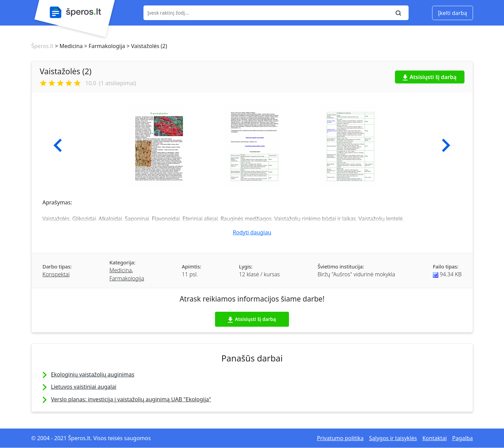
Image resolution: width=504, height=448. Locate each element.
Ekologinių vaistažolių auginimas (93, 374)
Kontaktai (434, 438)
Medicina (121, 270)
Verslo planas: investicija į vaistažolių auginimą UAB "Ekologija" (131, 399)
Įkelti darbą (452, 13)
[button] (58, 145)
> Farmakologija (104, 46)
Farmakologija (127, 278)
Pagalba (462, 438)
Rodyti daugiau (252, 232)
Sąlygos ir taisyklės (393, 438)
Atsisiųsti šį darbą (430, 77)
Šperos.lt (42, 46)
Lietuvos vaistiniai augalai (84, 387)
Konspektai (56, 274)
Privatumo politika (340, 438)
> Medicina (68, 46)
